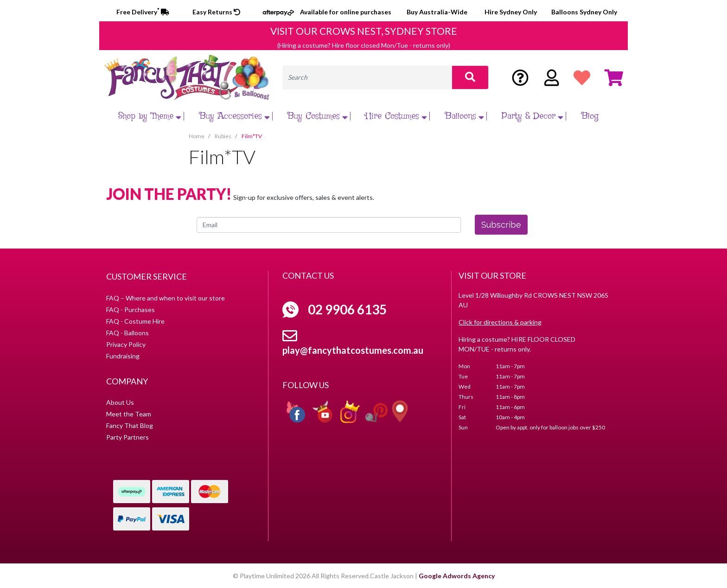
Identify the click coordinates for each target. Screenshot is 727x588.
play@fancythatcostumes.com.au (353, 350)
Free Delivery (143, 12)
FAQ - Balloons (128, 333)
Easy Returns (216, 12)
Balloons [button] (466, 116)
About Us (120, 402)
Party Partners (128, 437)
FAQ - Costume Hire (135, 321)
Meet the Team (129, 414)
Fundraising (123, 356)
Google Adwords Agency (457, 576)
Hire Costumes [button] (397, 116)
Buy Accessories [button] (236, 116)
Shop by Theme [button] (151, 116)
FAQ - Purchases (131, 310)
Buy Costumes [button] (319, 116)
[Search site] (470, 77)
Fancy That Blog (130, 425)
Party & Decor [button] (534, 116)
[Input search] (367, 77)
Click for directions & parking (500, 322)
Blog (590, 116)
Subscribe (501, 225)
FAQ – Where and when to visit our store (166, 298)
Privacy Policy (126, 344)
